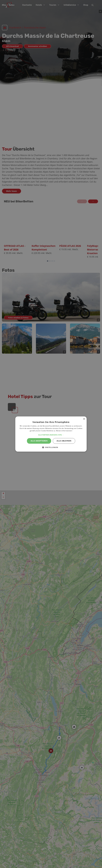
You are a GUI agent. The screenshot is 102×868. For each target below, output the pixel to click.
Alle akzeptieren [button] (39, 441)
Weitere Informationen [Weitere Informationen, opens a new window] (64, 431)
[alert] (51, 434)
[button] (51, 435)
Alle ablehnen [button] (64, 441)
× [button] (84, 419)
